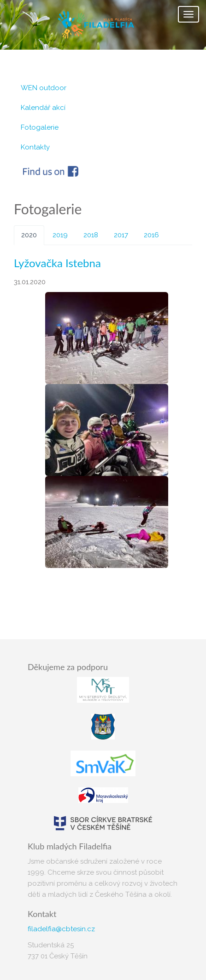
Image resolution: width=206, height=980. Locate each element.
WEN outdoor (44, 88)
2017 (121, 235)
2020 (29, 235)
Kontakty (35, 147)
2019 (60, 235)
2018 (91, 235)
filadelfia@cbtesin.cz (61, 929)
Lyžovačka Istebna (57, 263)
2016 (151, 235)
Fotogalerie (40, 127)
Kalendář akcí (43, 108)
